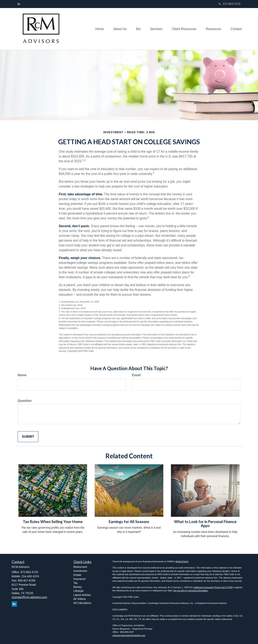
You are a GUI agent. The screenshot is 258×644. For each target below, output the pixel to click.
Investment (80, 571)
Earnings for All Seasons (129, 522)
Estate (77, 575)
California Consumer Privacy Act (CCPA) (213, 587)
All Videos (80, 599)
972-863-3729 (230, 4)
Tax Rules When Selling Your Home (53, 522)
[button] (117, 29)
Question (25, 401)
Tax (76, 583)
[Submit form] (28, 437)
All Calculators (82, 603)
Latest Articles (82, 595)
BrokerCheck (182, 561)
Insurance (80, 579)
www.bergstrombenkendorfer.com (129, 635)
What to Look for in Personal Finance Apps (205, 524)
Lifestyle (79, 591)
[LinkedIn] (19, 4)
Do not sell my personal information (191, 591)
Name (22, 375)
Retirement (80, 567)
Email (136, 375)
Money (78, 587)
